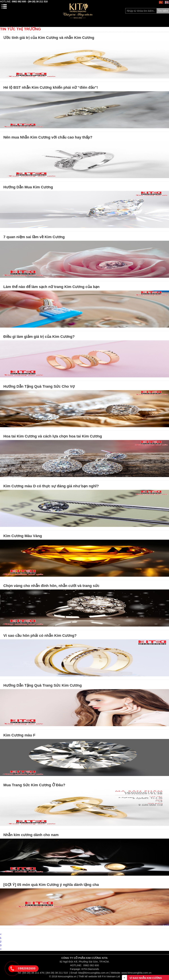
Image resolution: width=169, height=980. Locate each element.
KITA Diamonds (90, 969)
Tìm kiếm (163, 11)
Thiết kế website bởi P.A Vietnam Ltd (99, 976)
